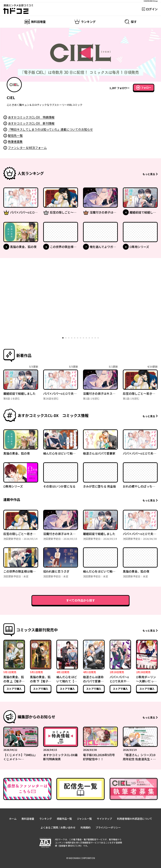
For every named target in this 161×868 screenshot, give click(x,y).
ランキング (45, 819)
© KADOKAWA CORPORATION (81, 858)
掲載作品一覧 (64, 819)
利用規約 (86, 827)
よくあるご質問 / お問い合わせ (58, 827)
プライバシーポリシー (108, 827)
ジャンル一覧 (84, 819)
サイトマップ (104, 819)
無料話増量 (28, 819)
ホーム (13, 819)
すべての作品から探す (80, 600)
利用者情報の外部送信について (135, 819)
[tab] (63, 338)
